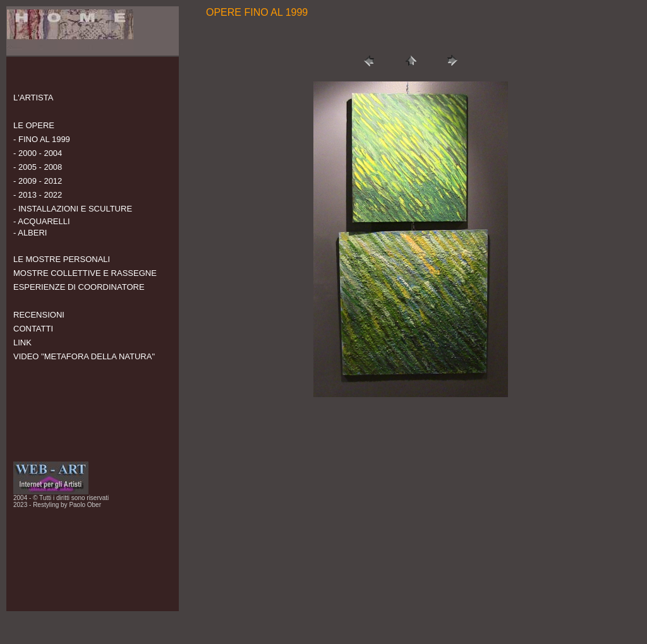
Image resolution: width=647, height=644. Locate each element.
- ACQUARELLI (42, 221)
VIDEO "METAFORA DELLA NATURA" (84, 356)
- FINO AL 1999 (42, 139)
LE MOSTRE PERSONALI (62, 259)
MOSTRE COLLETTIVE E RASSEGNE (85, 273)
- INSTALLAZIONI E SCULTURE (73, 209)
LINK (22, 343)
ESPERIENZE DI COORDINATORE (79, 287)
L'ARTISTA (33, 98)
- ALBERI (30, 233)
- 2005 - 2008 (38, 167)
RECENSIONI (39, 315)
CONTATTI (33, 329)
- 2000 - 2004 (38, 153)
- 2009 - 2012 (38, 181)
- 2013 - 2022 (38, 195)
